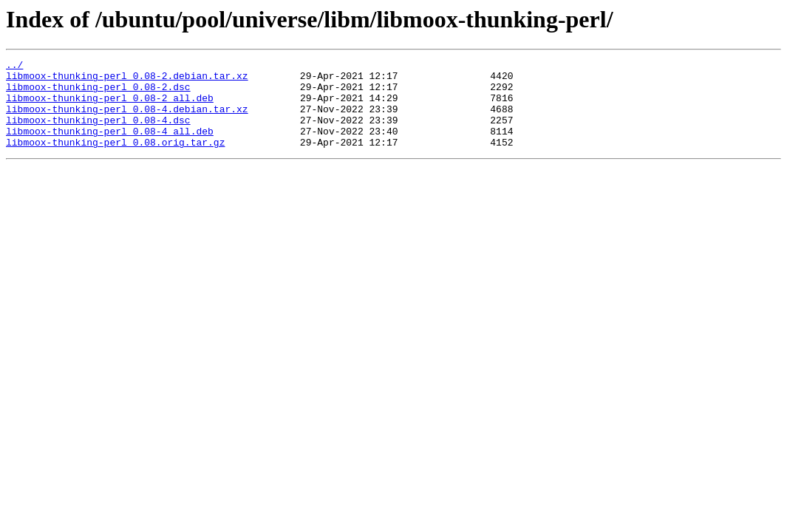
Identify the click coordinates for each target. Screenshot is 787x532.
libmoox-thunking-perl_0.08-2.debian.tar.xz (127, 80)
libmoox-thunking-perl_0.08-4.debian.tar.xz (127, 120)
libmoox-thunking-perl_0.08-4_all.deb (110, 146)
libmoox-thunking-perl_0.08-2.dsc (98, 93)
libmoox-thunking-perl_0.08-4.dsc (98, 133)
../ (14, 66)
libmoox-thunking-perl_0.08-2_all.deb (110, 106)
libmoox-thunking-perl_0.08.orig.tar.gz (115, 160)
